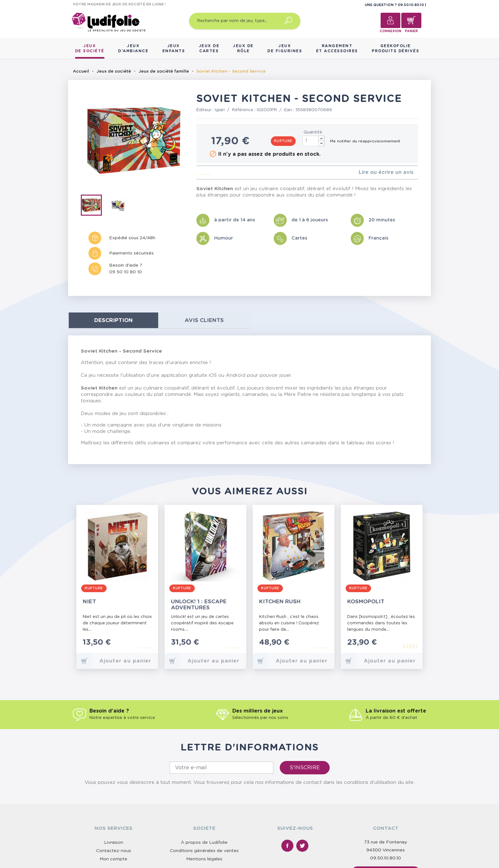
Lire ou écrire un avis (386, 172)
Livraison (114, 843)
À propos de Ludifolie (204, 843)
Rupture (283, 141)
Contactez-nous (114, 851)
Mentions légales (204, 859)
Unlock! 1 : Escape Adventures (199, 605)
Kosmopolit (366, 602)
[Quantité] (313, 141)
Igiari (220, 110)
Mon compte (113, 859)
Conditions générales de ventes (204, 851)
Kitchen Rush (280, 602)
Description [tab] (113, 320)
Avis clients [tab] (204, 320)
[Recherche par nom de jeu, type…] (245, 21)
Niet (89, 602)
